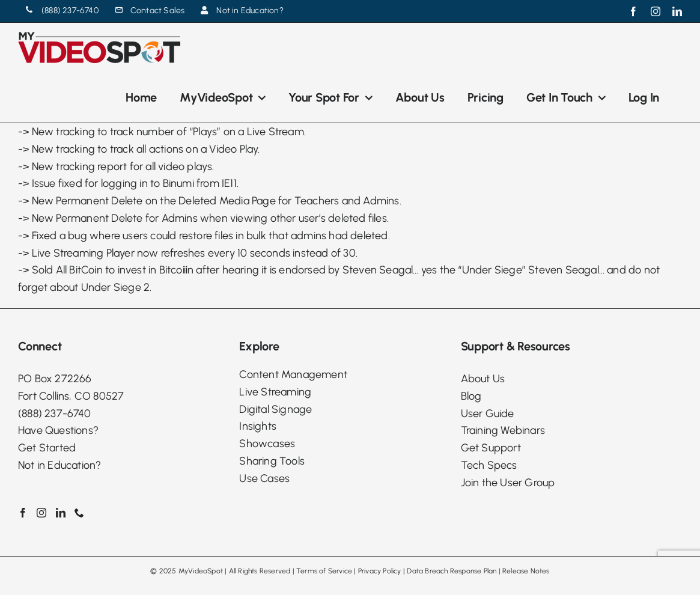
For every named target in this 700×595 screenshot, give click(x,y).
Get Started (47, 448)
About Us (483, 379)
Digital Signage (275, 409)
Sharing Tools (272, 461)
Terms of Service (324, 571)
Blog (471, 396)
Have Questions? (58, 430)
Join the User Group (508, 483)
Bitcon (177, 270)
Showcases (267, 444)
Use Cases (264, 478)
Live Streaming (275, 392)
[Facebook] (23, 513)
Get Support (491, 448)
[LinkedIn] (61, 513)
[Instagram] (41, 513)
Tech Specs (489, 465)
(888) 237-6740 (54, 413)
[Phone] (79, 513)
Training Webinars (503, 430)
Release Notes (526, 571)
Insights (258, 426)
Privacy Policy (380, 571)
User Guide (488, 413)
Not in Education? (59, 465)
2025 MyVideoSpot (191, 571)
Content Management (293, 374)
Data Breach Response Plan (452, 571)
